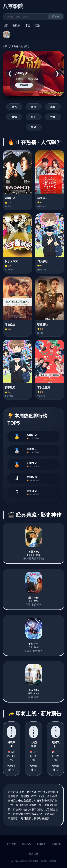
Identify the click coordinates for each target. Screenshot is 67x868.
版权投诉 (56, 844)
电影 (5, 25)
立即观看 (24, 85)
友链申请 (41, 844)
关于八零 (11, 844)
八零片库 (14, 46)
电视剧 (16, 25)
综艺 (27, 25)
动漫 (37, 25)
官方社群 (34, 854)
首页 (5, 46)
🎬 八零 (55, 17)
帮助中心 (26, 844)
